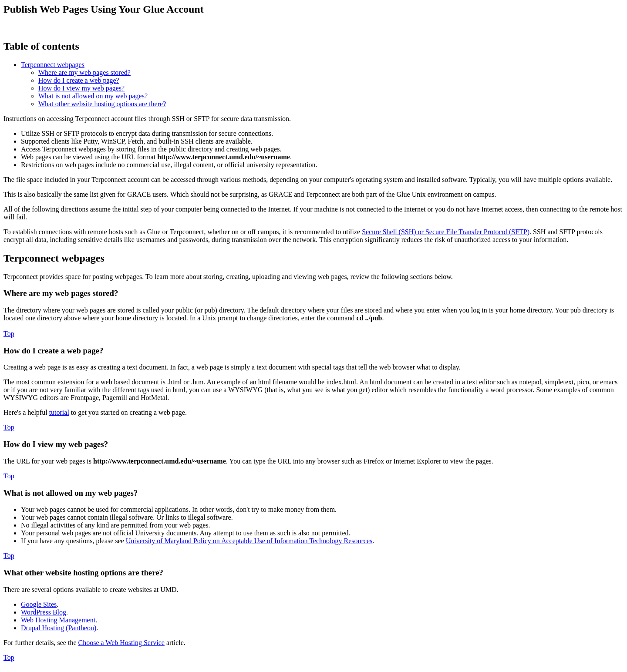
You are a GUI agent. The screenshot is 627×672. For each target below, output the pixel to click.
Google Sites (39, 604)
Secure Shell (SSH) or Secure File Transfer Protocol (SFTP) (446, 232)
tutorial (59, 412)
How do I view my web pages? (81, 88)
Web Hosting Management (58, 620)
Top (9, 334)
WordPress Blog (44, 612)
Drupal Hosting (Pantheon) (59, 628)
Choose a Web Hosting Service (121, 643)
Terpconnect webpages (53, 65)
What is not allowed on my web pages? (93, 96)
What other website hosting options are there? (102, 104)
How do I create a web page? (79, 80)
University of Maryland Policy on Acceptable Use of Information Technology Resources (249, 541)
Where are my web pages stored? (84, 72)
